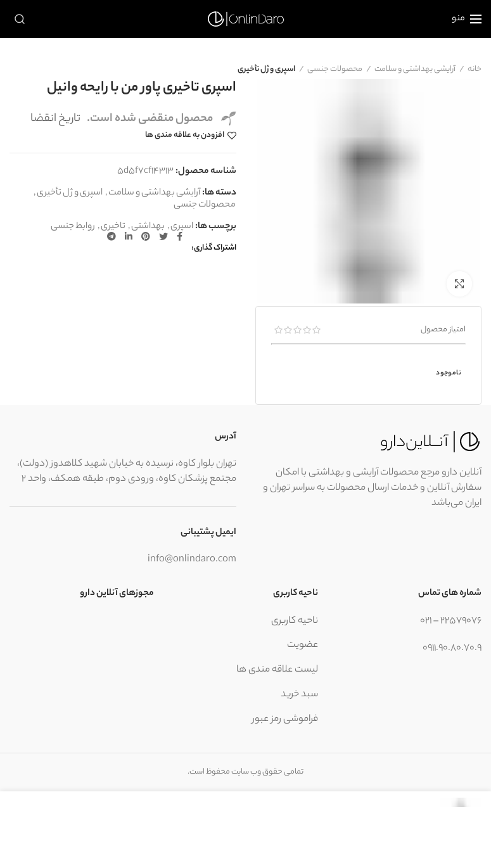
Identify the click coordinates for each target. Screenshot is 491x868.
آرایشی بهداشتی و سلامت (415, 70)
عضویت (303, 645)
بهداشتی (148, 227)
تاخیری (113, 227)
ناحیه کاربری (295, 621)
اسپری (182, 227)
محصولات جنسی (335, 70)
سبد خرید (299, 695)
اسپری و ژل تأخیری (266, 70)
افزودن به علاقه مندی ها (185, 136)
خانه (475, 70)
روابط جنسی (73, 227)
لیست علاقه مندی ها (277, 670)
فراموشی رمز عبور (285, 719)
